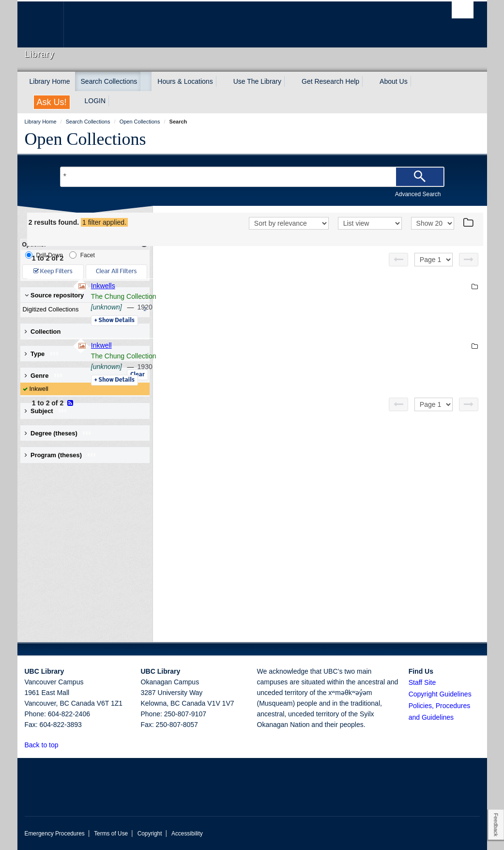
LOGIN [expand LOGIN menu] (95, 101)
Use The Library (257, 81)
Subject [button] (46, 411)
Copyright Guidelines (440, 694)
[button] (64, 745)
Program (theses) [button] (61, 455)
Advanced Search (418, 194)
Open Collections (85, 139)
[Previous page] (398, 272)
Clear (137, 375)
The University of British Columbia (48, 24)
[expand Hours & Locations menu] (222, 81)
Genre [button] (44, 376)
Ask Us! (52, 102)
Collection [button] (43, 332)
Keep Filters (53, 271)
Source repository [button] (54, 295)
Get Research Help (330, 81)
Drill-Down (44, 255)
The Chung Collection (256, 309)
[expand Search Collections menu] (146, 81)
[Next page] (469, 272)
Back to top (46, 745)
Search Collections (109, 81)
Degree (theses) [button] (58, 433)
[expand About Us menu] (416, 81)
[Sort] (289, 237)
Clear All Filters (116, 271)
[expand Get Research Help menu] (368, 81)
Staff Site (422, 682)
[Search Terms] (252, 177)
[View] (370, 237)
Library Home (50, 81)
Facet (82, 255)
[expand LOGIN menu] (114, 101)
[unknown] (239, 320)
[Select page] (434, 272)
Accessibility (187, 834)
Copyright (150, 834)
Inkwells (236, 298)
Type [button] (42, 354)
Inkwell (39, 389)
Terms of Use (111, 834)
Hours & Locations (185, 81)
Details (247, 333)
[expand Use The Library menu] (290, 81)
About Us (394, 81)
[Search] (420, 177)
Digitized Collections (83, 309)
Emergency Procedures (55, 834)
